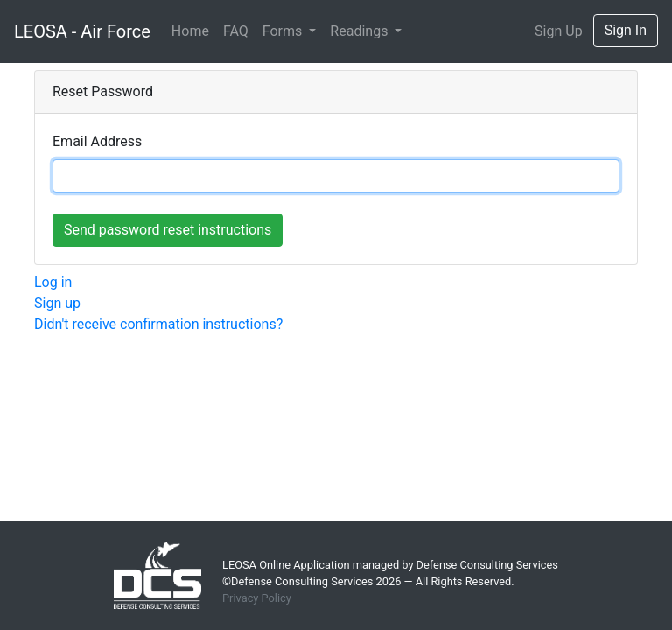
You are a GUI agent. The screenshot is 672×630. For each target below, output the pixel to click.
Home (190, 31)
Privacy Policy (257, 598)
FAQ (236, 31)
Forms (284, 31)
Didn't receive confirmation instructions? (158, 324)
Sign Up (559, 31)
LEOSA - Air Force (82, 31)
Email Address (97, 141)
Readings (360, 31)
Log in (53, 282)
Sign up (57, 303)
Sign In (626, 30)
